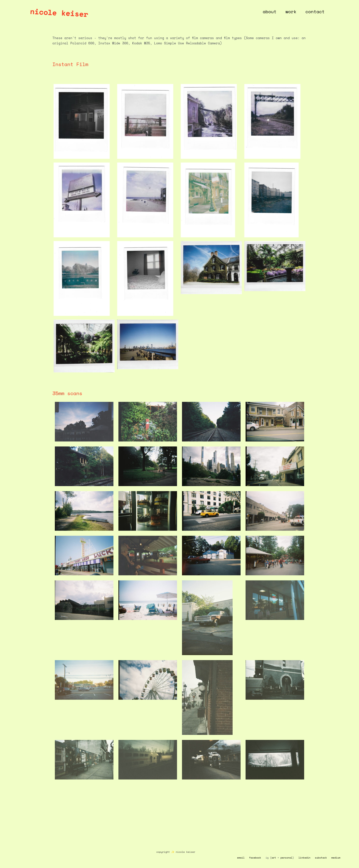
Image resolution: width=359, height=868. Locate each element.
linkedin (304, 858)
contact (315, 11)
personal (286, 858)
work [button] (291, 11)
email (241, 858)
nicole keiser (59, 13)
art (274, 858)
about (270, 11)
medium (336, 858)
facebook (255, 858)
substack (321, 858)
